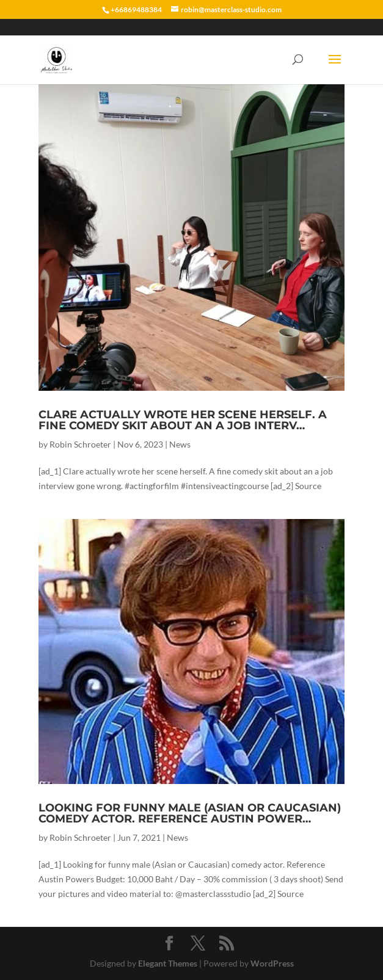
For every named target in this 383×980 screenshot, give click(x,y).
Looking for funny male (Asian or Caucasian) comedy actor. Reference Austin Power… (190, 813)
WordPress (272, 963)
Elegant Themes (168, 963)
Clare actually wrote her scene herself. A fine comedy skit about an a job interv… (183, 420)
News (180, 444)
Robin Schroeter (80, 444)
